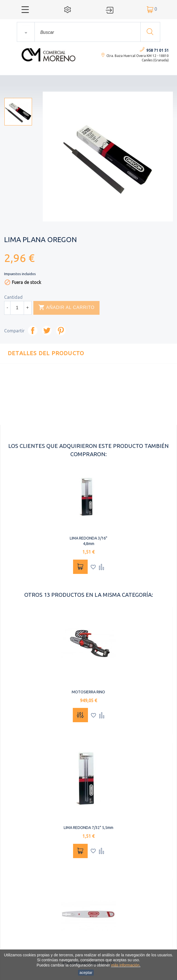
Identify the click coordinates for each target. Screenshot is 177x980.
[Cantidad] (17, 308)
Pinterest (61, 331)
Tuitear (47, 331)
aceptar (86, 973)
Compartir (33, 331)
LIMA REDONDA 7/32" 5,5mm (88, 828)
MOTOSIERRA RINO (88, 692)
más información (125, 965)
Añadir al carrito (66, 308)
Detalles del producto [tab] (46, 353)
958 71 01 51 (158, 50)
